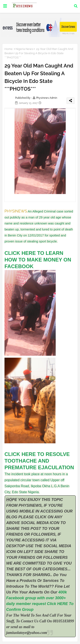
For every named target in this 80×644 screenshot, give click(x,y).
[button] (76, 6)
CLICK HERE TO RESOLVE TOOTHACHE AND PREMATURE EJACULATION (40, 461)
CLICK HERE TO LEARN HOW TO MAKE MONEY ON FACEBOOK (38, 260)
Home (9, 49)
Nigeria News (24, 49)
